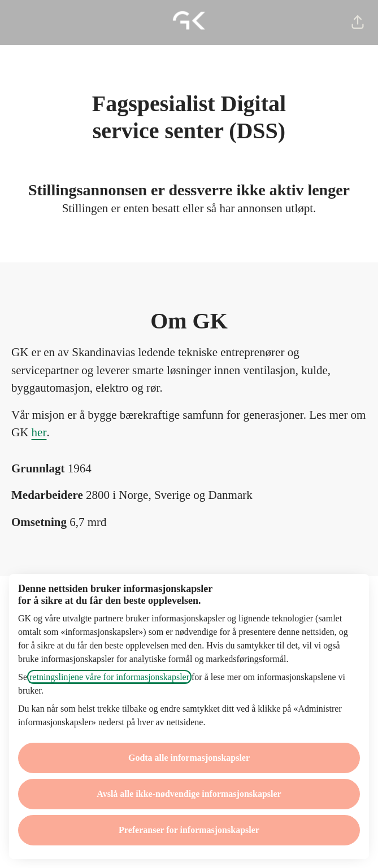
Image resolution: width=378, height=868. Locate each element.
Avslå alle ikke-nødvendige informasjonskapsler (189, 794)
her (39, 432)
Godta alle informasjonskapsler (189, 758)
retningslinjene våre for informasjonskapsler (109, 677)
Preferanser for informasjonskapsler (189, 830)
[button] (358, 23)
